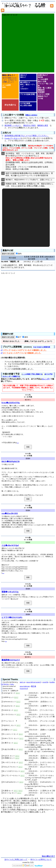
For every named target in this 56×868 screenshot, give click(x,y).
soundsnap (25, 686)
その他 (40, 98)
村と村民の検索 (26, 106)
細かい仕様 (42, 81)
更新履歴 (41, 92)
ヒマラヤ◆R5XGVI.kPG (12, 617)
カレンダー (46, 379)
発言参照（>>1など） (13, 125)
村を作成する (10, 105)
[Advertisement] (28, 44)
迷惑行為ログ (43, 75)
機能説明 (41, 90)
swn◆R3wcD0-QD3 (10, 513)
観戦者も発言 (43, 125)
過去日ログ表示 (29, 125)
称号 (22, 85)
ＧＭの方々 (24, 89)
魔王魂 (34, 686)
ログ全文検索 (25, 103)
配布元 (18, 693)
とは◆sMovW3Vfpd (10, 545)
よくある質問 (43, 79)
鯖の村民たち (25, 82)
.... (18, 442)
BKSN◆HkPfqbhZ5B (11, 461)
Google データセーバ (13, 138)
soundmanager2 (34, 682)
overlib (45, 682)
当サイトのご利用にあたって (16, 860)
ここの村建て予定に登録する (32, 374)
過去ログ (24, 75)
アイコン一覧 (43, 84)
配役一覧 (41, 88)
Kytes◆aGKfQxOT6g (11, 403)
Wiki (4, 87)
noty (12, 684)
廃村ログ (23, 77)
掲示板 (40, 77)
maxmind (24, 689)
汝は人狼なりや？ (48, 856)
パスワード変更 (44, 94)
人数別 (49, 88)
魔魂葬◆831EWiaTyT (11, 660)
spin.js (22, 682)
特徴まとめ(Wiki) (31, 115)
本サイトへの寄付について (41, 860)
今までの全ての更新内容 (42, 347)
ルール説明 (6, 85)
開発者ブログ (43, 96)
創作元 (16, 710)
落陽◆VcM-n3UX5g (10, 592)
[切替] (33, 94)
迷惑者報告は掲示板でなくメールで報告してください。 (27, 136)
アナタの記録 (25, 94)
